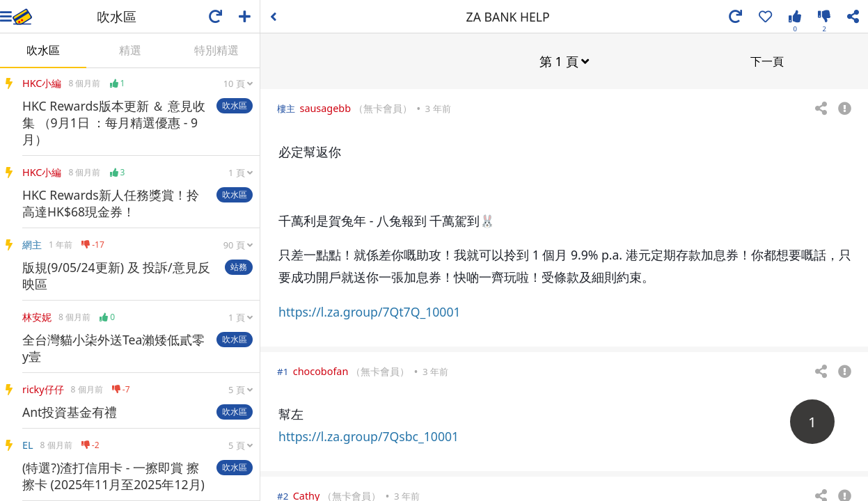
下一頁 (767, 61)
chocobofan (321, 371)
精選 (130, 50)
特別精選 (216, 50)
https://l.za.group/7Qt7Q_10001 (369, 311)
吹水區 (43, 50)
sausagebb (325, 108)
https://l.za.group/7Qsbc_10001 (369, 436)
